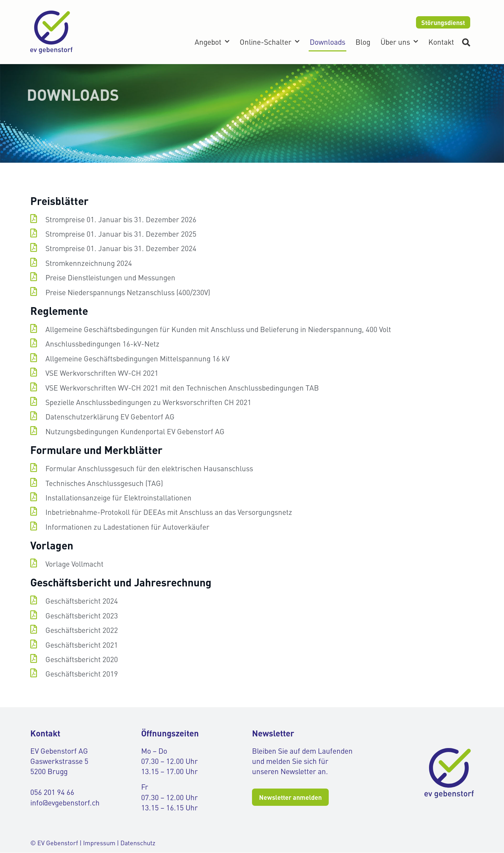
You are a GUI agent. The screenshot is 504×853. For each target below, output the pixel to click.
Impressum (99, 843)
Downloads (327, 42)
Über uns (399, 42)
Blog (363, 42)
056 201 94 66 (52, 792)
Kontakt (441, 42)
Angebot (212, 42)
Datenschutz (138, 843)
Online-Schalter (270, 42)
